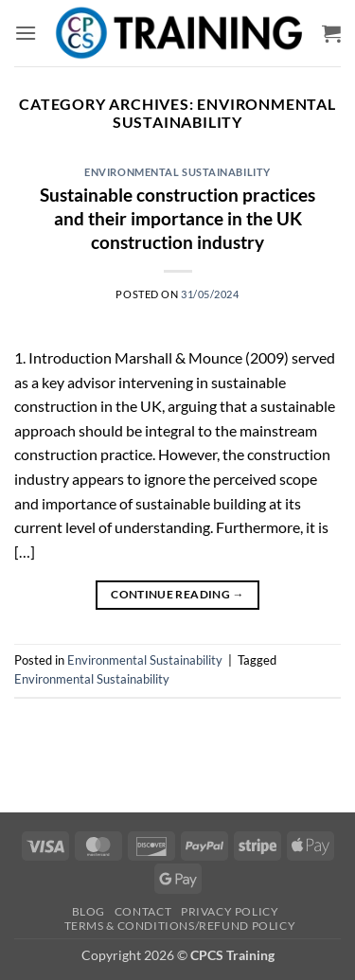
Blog (89, 911)
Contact (143, 911)
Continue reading (177, 594)
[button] (26, 33)
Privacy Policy (230, 911)
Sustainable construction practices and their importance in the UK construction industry (177, 218)
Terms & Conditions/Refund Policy (180, 926)
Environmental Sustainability (177, 172)
